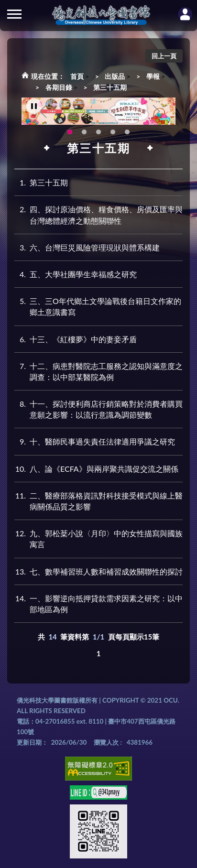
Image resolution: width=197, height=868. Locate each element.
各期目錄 (59, 87)
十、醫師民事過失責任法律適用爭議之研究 (95, 441)
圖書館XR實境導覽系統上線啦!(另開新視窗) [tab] (98, 133)
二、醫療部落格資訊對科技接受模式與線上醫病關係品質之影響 (98, 500)
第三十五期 (110, 87)
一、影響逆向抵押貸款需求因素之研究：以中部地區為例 (98, 603)
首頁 (77, 76)
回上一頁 (164, 56)
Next (156, 112)
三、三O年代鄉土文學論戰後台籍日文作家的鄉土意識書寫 (98, 306)
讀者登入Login (185, 14)
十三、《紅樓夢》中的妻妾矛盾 (76, 339)
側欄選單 (14, 14)
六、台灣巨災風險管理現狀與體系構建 (87, 247)
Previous (43, 112)
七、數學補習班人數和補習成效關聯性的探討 (98, 571)
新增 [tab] (113, 133)
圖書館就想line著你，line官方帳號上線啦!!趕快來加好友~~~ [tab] (127, 133)
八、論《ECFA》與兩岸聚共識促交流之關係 (96, 469)
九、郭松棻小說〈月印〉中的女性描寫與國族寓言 (98, 538)
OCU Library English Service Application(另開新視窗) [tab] (84, 133)
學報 (153, 76)
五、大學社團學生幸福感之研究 (76, 274)
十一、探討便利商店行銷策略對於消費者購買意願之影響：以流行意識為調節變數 (98, 409)
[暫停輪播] (34, 108)
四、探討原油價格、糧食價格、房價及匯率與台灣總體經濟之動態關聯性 (98, 214)
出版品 (115, 76)
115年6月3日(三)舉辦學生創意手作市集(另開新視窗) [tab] (70, 133)
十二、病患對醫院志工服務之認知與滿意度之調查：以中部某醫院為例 (98, 371)
